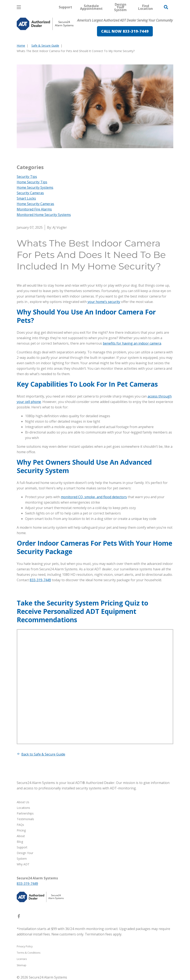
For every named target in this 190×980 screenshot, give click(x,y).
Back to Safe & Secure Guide (41, 754)
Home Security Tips (32, 182)
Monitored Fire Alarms (34, 209)
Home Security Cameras (35, 204)
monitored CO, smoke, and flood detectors (94, 497)
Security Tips (27, 177)
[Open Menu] (19, 7)
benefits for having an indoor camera (132, 343)
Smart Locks (26, 198)
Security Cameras (30, 193)
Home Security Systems (35, 187)
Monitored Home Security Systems (44, 215)
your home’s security (104, 302)
